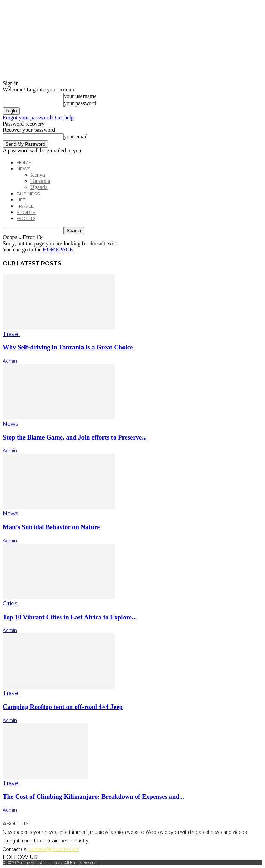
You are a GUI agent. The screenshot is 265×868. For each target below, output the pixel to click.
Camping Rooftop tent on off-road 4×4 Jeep (63, 707)
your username (80, 96)
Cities (10, 604)
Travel (25, 206)
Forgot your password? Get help (38, 117)
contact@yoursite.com (54, 849)
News (24, 169)
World (26, 218)
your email (76, 136)
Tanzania (40, 181)
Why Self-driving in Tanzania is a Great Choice (68, 347)
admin (10, 361)
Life (21, 200)
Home (24, 162)
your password (80, 103)
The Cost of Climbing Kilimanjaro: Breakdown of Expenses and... (94, 796)
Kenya (38, 175)
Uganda (39, 187)
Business (28, 194)
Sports (26, 212)
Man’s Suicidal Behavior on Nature (51, 527)
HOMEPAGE (58, 250)
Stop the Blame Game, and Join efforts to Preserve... (75, 437)
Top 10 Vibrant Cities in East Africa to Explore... (70, 617)
